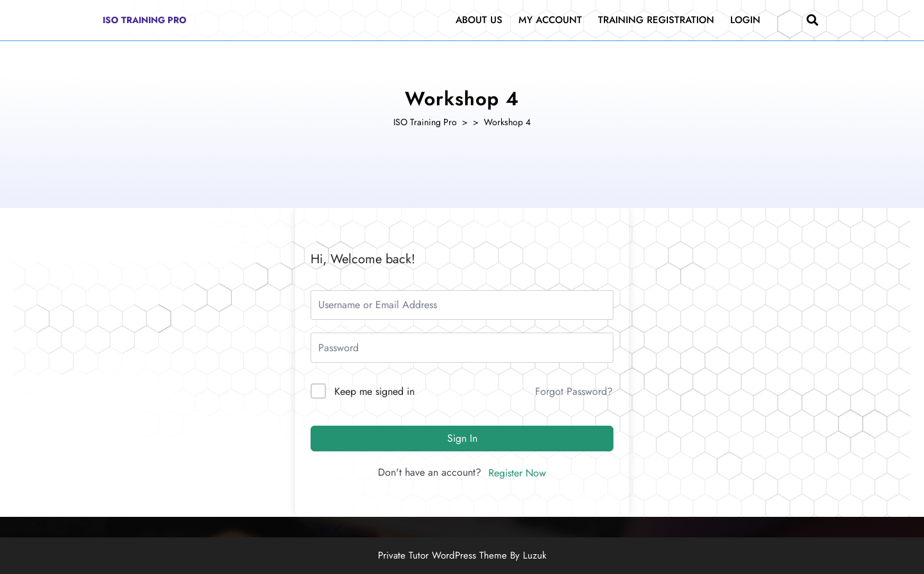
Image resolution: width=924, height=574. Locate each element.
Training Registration (656, 20)
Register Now (517, 473)
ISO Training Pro (145, 20)
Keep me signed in (374, 391)
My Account (550, 20)
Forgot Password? (574, 391)
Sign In (462, 438)
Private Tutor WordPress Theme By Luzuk (462, 555)
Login (745, 20)
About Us (479, 20)
